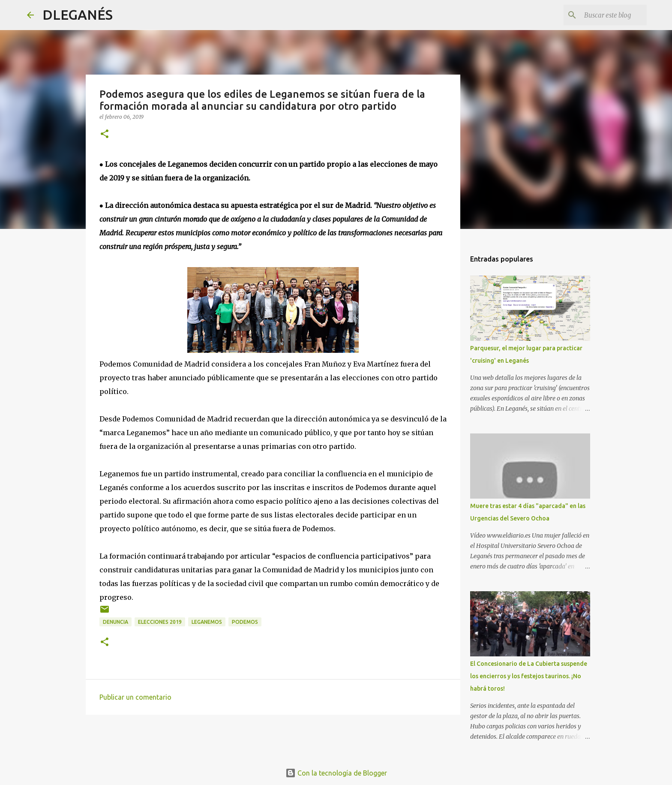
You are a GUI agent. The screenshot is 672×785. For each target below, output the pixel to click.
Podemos (245, 622)
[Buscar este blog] (602, 15)
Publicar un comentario (135, 697)
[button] (105, 134)
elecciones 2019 (160, 622)
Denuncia (115, 622)
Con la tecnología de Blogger (336, 773)
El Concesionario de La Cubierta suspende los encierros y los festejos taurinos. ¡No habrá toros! (529, 676)
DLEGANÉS (78, 15)
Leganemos (207, 622)
